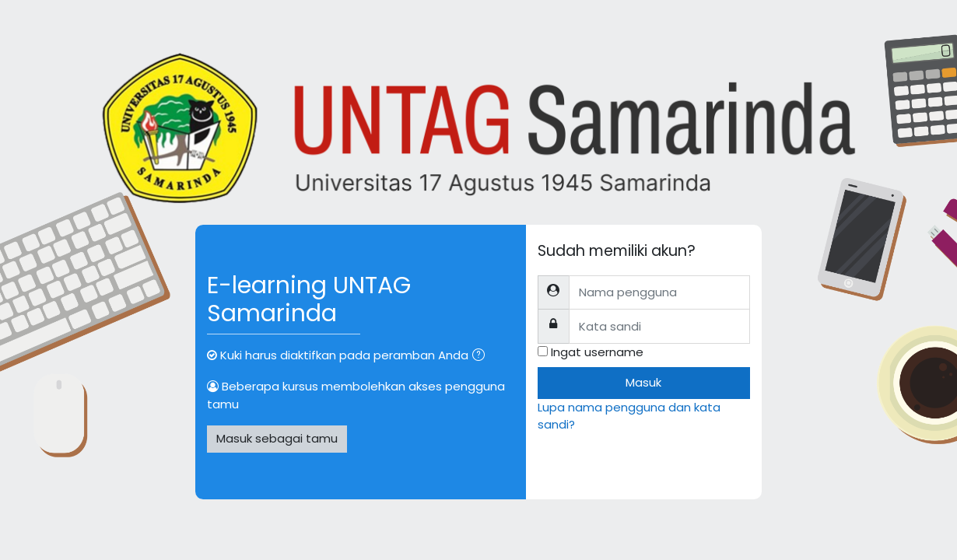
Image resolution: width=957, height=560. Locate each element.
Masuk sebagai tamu (277, 438)
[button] (482, 357)
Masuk (643, 382)
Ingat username (597, 352)
